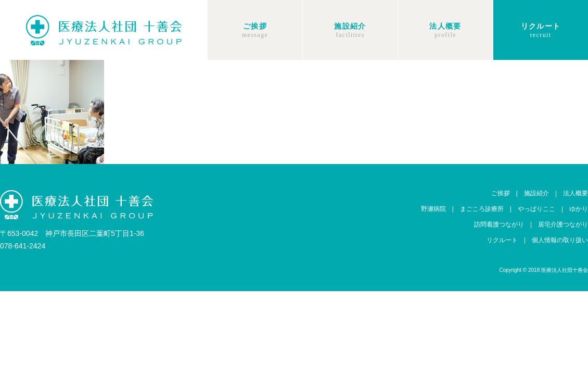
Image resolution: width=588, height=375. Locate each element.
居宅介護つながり (563, 224)
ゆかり (579, 209)
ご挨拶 (255, 26)
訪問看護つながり (499, 224)
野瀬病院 (433, 209)
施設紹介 (350, 26)
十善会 (104, 30)
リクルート (541, 26)
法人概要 (445, 26)
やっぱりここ (536, 209)
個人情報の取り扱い (560, 240)
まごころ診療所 (482, 209)
